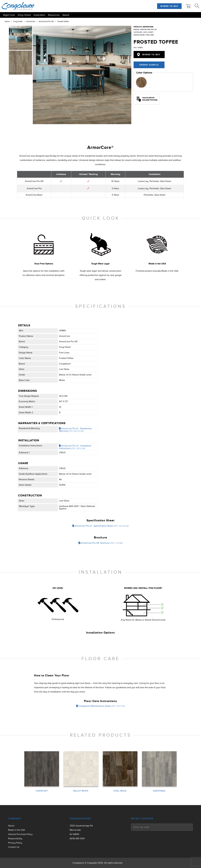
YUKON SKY (42, 791)
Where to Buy (169, 6)
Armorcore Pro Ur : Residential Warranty (75, 430)
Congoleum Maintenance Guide (100, 706)
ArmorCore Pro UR (46, 21)
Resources (54, 15)
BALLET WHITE (81, 791)
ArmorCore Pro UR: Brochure (100, 543)
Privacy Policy (15, 843)
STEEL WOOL (120, 791)
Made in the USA (17, 830)
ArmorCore (31, 21)
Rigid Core (9, 15)
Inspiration (39, 15)
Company (15, 819)
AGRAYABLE (159, 791)
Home (7, 21)
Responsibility (15, 839)
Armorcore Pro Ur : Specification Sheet (100, 526)
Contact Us (14, 847)
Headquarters (80, 819)
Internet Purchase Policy (20, 834)
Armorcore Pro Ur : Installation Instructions (75, 447)
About (66, 15)
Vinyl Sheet (24, 15)
